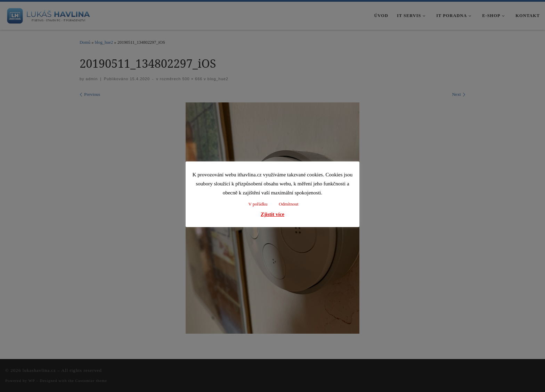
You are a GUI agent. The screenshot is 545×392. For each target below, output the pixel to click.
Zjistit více (272, 214)
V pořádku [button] (258, 204)
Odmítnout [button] (288, 204)
